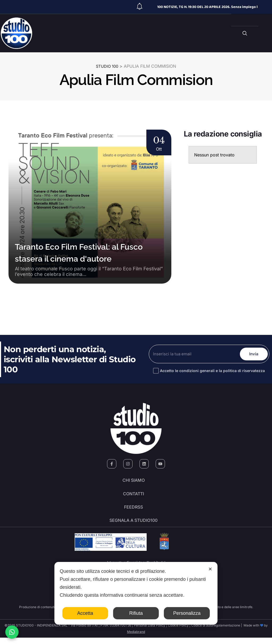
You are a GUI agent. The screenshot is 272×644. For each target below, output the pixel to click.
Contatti (133, 496)
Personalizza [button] (187, 613)
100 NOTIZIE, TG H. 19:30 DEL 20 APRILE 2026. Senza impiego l (207, 7)
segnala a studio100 (133, 526)
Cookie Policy (178, 632)
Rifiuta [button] (136, 613)
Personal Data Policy (150, 632)
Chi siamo (134, 481)
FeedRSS (133, 511)
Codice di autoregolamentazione (215, 632)
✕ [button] (210, 569)
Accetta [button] (85, 613)
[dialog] (136, 593)
